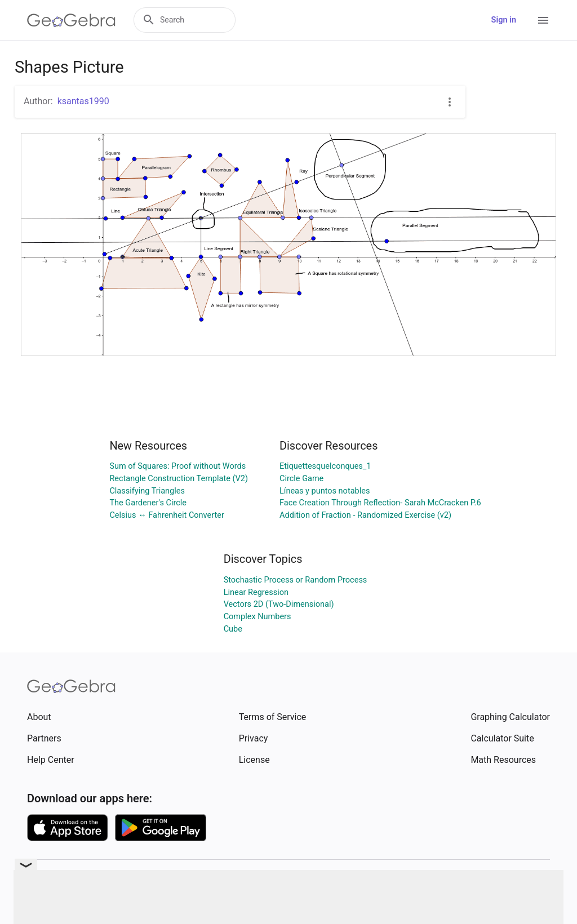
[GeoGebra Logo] (71, 20)
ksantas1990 (83, 101)
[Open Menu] (543, 20)
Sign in (504, 20)
